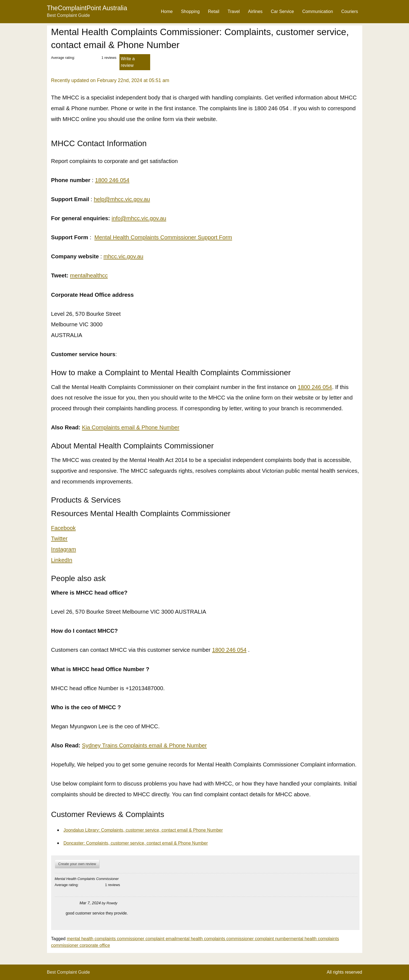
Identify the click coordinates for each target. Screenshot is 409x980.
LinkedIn (62, 560)
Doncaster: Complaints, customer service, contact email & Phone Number (136, 843)
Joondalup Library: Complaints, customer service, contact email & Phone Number (143, 830)
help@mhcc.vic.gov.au (122, 199)
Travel (234, 11)
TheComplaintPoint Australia (87, 8)
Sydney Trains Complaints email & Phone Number (144, 745)
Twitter (59, 538)
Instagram (64, 549)
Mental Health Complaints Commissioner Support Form (163, 237)
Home (167, 11)
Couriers (350, 11)
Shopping (190, 11)
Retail (214, 11)
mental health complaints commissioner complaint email (121, 939)
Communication (318, 11)
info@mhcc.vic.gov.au (139, 218)
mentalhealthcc (89, 275)
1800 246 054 (112, 180)
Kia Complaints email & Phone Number (131, 427)
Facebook (63, 528)
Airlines (255, 11)
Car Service (282, 11)
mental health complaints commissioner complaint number (233, 939)
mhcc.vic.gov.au (123, 256)
